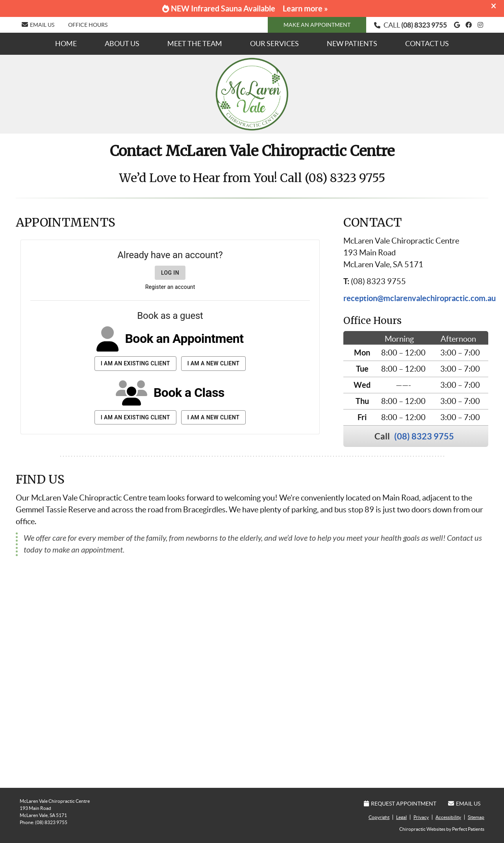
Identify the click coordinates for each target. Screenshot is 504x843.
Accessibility (448, 817)
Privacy (421, 817)
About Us (122, 44)
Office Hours (88, 25)
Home (66, 44)
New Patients (352, 44)
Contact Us (427, 44)
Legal (401, 817)
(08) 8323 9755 (424, 25)
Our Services (274, 44)
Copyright (379, 817)
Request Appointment (400, 804)
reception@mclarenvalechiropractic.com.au (420, 298)
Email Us (38, 25)
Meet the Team (195, 44)
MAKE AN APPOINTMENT (317, 25)
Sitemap (476, 817)
